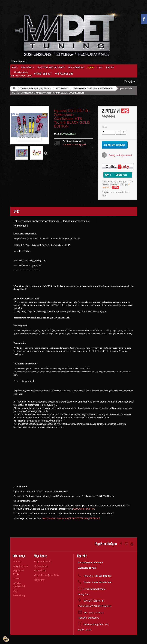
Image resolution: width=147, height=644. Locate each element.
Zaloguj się (130, 81)
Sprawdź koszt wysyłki (74, 144)
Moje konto (40, 556)
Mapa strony (19, 595)
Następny (46, 153)
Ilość (104, 127)
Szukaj (90, 67)
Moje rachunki (41, 566)
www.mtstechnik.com (84, 509)
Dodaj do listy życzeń (120, 155)
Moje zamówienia (43, 561)
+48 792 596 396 (64, 73)
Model (57, 134)
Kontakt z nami (20, 566)
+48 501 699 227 (43, 73)
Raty (15, 591)
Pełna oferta (28, 67)
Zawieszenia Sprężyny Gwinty (51, 67)
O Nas (100, 67)
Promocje (18, 561)
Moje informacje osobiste (47, 575)
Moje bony (39, 580)
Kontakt (110, 67)
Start (15, 67)
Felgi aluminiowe (76, 67)
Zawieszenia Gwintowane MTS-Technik (93, 88)
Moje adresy (40, 571)
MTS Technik (62, 88)
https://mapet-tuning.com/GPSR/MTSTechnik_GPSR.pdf (71, 518)
